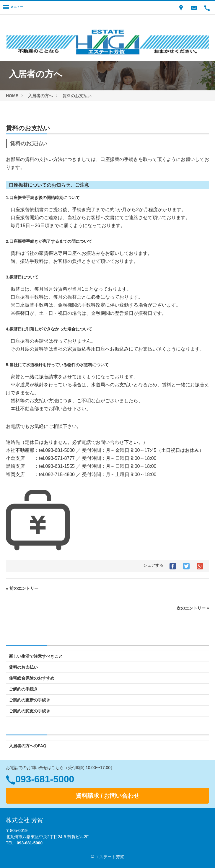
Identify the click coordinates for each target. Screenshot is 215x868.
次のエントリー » (193, 608)
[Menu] (13, 8)
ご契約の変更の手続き (30, 711)
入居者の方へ (40, 96)
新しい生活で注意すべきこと (36, 656)
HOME (12, 96)
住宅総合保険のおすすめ (32, 678)
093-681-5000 (45, 779)
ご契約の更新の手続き (30, 700)
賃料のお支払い (23, 667)
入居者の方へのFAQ (28, 746)
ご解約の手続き (23, 689)
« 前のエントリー (22, 588)
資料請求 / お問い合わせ (108, 796)
